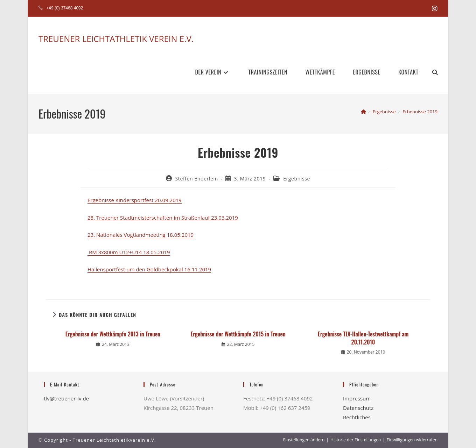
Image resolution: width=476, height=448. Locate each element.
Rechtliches (357, 417)
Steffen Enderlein (197, 179)
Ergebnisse (297, 179)
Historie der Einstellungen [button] (356, 440)
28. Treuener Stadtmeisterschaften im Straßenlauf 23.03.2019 (163, 218)
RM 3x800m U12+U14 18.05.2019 (129, 252)
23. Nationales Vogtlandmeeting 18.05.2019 (141, 235)
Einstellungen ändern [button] (304, 440)
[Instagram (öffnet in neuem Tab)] (434, 8)
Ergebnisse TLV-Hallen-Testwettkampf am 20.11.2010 (363, 338)
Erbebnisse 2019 (420, 112)
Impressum (357, 398)
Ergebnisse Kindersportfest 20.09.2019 (135, 200)
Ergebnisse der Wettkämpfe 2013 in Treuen (113, 334)
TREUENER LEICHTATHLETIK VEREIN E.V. (116, 39)
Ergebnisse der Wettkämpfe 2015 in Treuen (238, 334)
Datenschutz (358, 408)
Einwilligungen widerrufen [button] (412, 440)
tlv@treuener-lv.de (66, 398)
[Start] (363, 112)
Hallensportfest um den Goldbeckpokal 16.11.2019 (149, 269)
